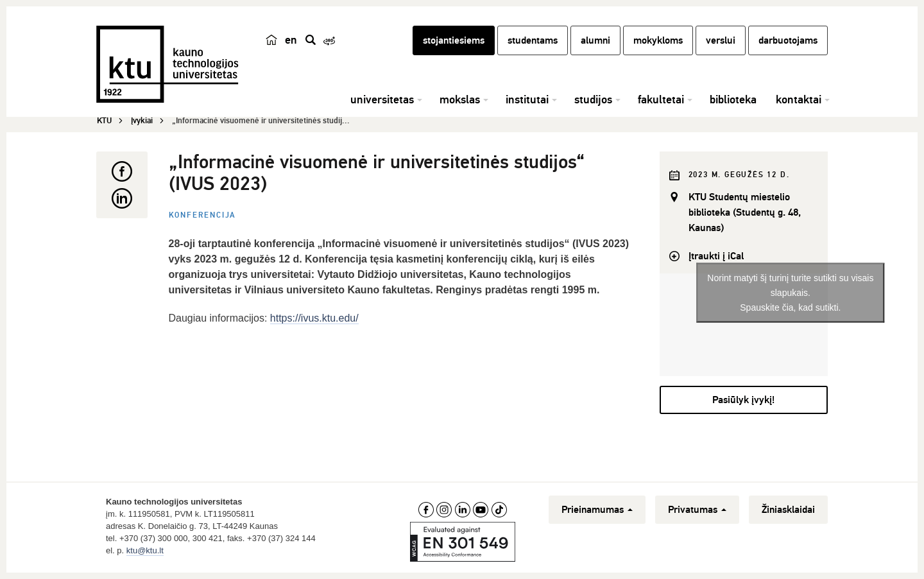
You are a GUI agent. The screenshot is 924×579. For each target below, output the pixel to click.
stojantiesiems (454, 40)
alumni (595, 40)
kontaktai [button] (799, 99)
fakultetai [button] (661, 99)
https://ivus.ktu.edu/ (314, 318)
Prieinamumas (597, 510)
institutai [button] (527, 99)
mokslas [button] (460, 99)
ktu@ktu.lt (145, 550)
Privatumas (697, 510)
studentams (533, 40)
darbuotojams (788, 40)
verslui (721, 40)
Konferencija (203, 215)
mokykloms (658, 40)
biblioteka (733, 99)
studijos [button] (593, 99)
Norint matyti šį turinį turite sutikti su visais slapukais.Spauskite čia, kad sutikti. (790, 292)
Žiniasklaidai (788, 510)
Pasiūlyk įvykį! (743, 400)
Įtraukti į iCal (716, 256)
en (291, 40)
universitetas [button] (382, 99)
